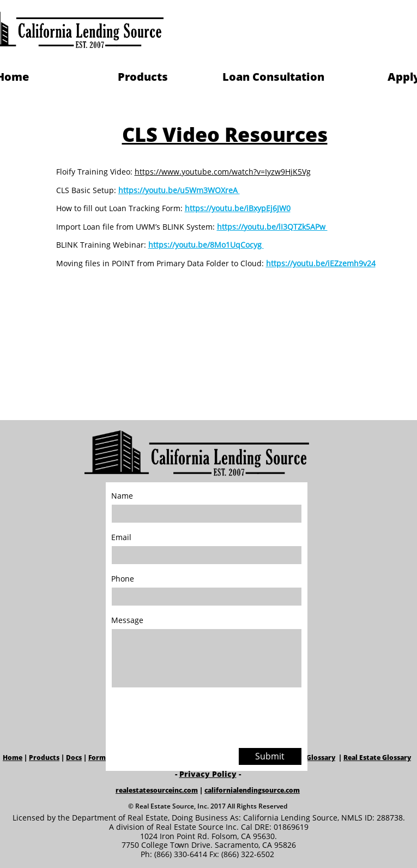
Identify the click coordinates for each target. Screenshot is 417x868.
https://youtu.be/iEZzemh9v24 (321, 263)
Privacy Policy (208, 774)
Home (13, 758)
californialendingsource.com (252, 790)
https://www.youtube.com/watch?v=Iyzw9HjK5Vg (223, 172)
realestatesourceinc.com (157, 790)
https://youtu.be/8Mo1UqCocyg (206, 245)
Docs (74, 758)
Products (44, 758)
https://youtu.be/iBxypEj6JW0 (238, 208)
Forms (99, 758)
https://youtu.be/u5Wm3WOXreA (179, 190)
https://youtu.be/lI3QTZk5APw (272, 227)
